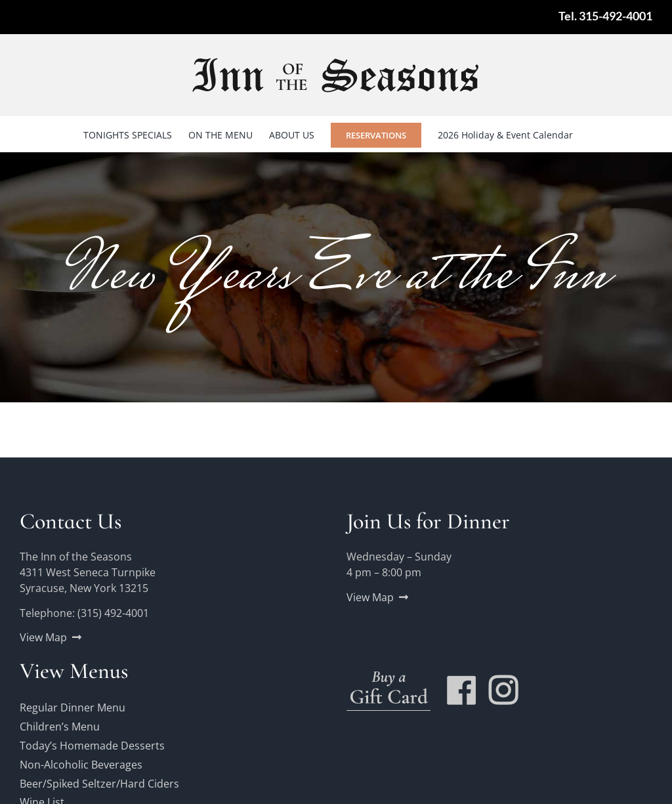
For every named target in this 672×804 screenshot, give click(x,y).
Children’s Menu (60, 727)
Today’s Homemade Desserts (92, 746)
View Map (43, 637)
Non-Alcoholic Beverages (81, 765)
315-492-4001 (616, 16)
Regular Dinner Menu (73, 708)
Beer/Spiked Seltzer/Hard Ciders (99, 784)
